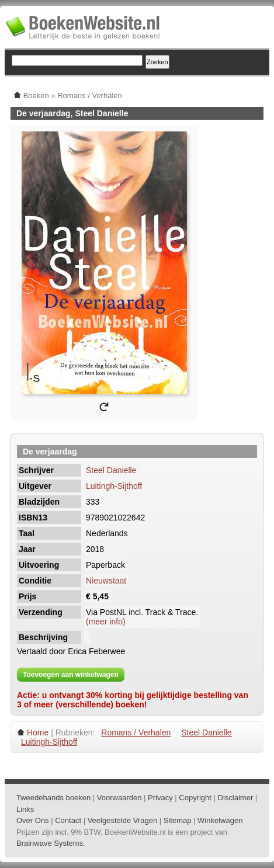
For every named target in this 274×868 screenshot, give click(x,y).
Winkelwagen (220, 820)
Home (38, 732)
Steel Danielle (111, 470)
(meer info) (106, 622)
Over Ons (33, 820)
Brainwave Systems (50, 843)
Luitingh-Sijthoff (114, 486)
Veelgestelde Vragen (123, 820)
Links (25, 809)
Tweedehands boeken (53, 798)
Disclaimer (236, 798)
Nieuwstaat (106, 581)
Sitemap (178, 820)
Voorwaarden (119, 798)
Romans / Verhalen (136, 732)
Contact (68, 820)
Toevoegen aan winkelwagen (71, 675)
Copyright (195, 798)
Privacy (160, 798)
